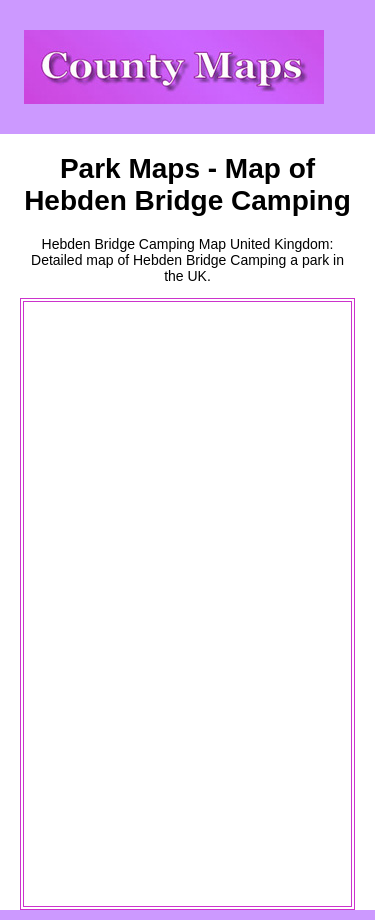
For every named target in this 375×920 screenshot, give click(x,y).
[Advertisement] (106, 604)
